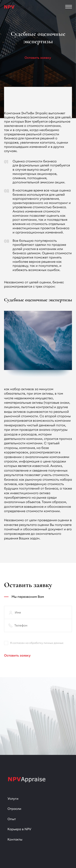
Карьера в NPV (19, 829)
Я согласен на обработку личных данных (34, 643)
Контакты (15, 839)
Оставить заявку (38, 58)
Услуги (13, 799)
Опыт (12, 819)
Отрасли (14, 809)
